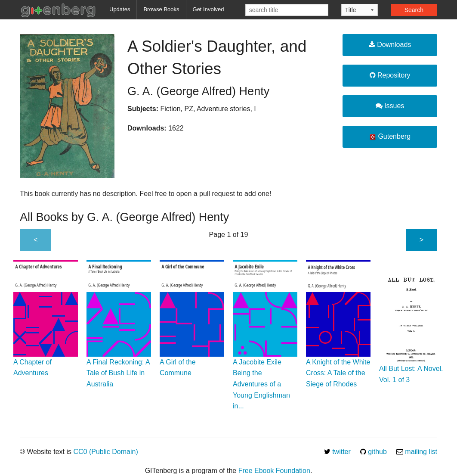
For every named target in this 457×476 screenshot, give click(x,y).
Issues (390, 106)
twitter (337, 452)
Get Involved (208, 9)
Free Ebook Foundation (274, 471)
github (374, 452)
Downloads (390, 45)
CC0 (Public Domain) (105, 452)
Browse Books (161, 9)
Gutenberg (390, 137)
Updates (120, 9)
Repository (390, 75)
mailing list (417, 452)
